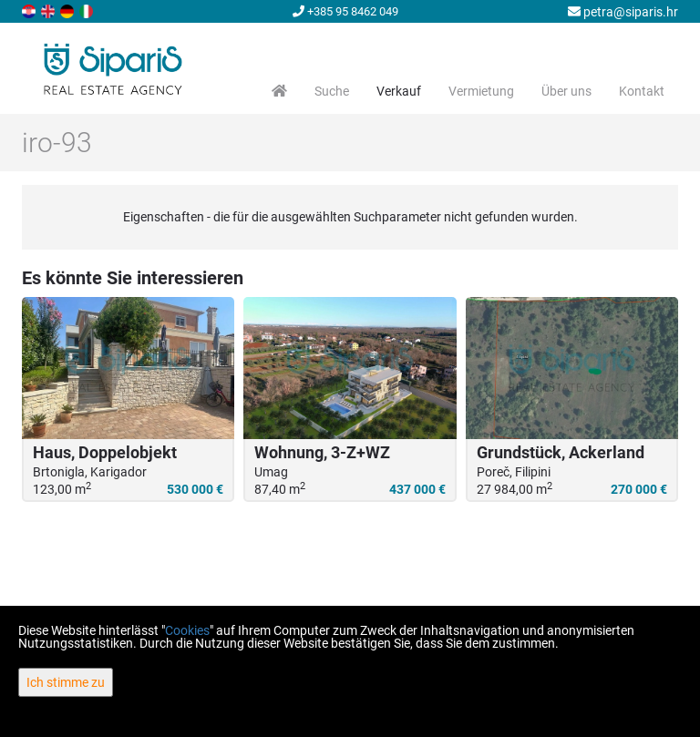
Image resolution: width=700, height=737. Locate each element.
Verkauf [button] (399, 91)
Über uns (566, 91)
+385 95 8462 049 (345, 11)
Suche (332, 91)
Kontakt (642, 91)
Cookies (187, 630)
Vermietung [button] (481, 91)
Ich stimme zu (66, 682)
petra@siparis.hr (623, 12)
